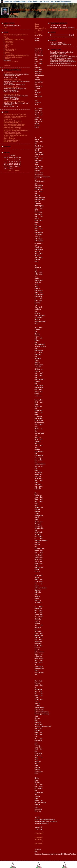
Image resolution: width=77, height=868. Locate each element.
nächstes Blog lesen (65, 4)
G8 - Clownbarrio (11, 49)
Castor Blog (8, 119)
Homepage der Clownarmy (13, 121)
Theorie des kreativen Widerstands (17, 56)
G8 (6, 48)
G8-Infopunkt (9, 51)
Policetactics (9, 54)
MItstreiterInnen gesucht (12, 94)
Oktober (17, 171)
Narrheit (8, 52)
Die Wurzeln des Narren (12, 132)
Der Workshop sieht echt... (13, 80)
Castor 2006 (9, 43)
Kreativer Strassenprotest (12, 134)
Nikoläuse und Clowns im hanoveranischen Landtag (13, 128)
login (5, 27)
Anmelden (52, 4)
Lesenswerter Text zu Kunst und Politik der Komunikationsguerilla (15, 115)
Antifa (7, 38)
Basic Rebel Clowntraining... (61, 1)
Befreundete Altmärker (11, 140)
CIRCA (7, 46)
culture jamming (9, 138)
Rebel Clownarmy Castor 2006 (14, 126)
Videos (7, 59)
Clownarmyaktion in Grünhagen (14, 124)
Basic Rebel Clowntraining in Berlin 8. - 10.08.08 (40, 29)
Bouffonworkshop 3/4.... (12, 87)
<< (75, 4)
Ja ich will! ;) (8, 73)
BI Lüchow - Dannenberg (12, 118)
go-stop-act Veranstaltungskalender (16, 131)
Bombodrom (9, 41)
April (9, 171)
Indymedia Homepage (11, 123)
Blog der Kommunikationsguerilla (15, 135)
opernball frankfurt (11, 62)
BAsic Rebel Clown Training (38, 1)
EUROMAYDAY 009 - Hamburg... (14, 101)
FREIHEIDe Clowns (10, 142)
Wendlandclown (20, 1)
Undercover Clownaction (13, 57)
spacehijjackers (9, 137)
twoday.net (8, 1)
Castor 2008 (9, 44)
